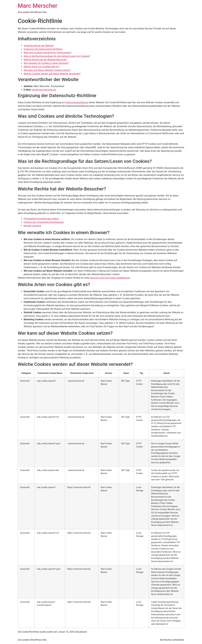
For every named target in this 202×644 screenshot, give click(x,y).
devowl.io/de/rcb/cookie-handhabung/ (110, 278)
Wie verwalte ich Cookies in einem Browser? (46, 63)
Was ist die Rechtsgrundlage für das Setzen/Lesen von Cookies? (57, 56)
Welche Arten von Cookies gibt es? (42, 67)
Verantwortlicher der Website (39, 46)
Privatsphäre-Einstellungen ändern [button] (41, 219)
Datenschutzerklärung (77, 102)
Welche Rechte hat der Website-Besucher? (45, 60)
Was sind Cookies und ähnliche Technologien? (48, 53)
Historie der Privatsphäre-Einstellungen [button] (44, 222)
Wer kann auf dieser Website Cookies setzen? (47, 70)
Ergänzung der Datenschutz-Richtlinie (43, 49)
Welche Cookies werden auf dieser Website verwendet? (52, 74)
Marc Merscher (38, 6)
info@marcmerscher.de (44, 90)
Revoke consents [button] (32, 226)
